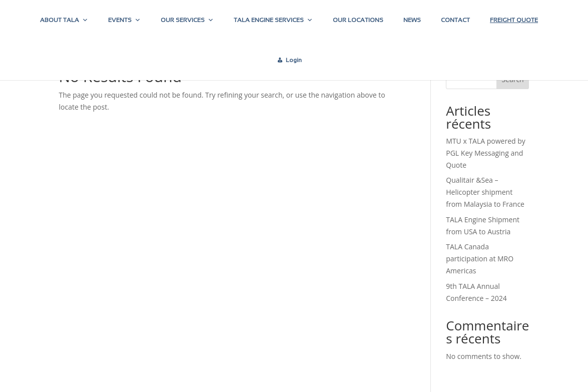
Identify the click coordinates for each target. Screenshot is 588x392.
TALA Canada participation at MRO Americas (480, 259)
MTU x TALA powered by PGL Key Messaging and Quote (486, 153)
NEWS (412, 20)
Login (294, 60)
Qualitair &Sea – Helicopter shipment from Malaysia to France (485, 192)
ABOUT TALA (64, 20)
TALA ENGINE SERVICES (273, 20)
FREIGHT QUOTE (514, 20)
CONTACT (455, 20)
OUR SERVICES (187, 20)
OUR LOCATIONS (358, 20)
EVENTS (124, 20)
